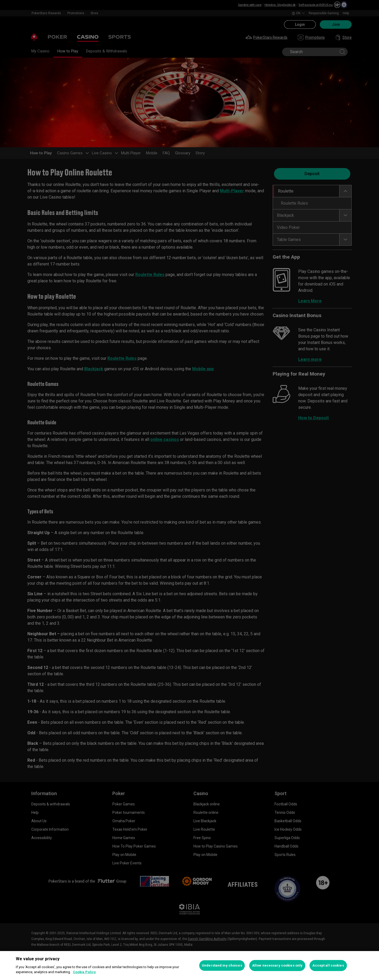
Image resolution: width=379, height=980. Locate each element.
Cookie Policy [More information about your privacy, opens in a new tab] (84, 972)
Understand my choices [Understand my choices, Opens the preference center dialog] (222, 965)
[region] (189, 966)
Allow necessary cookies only (277, 965)
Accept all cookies (328, 965)
